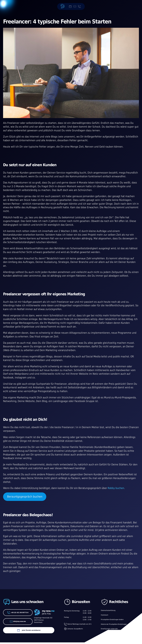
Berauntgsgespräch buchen (25, 497)
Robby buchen (116, 488)
